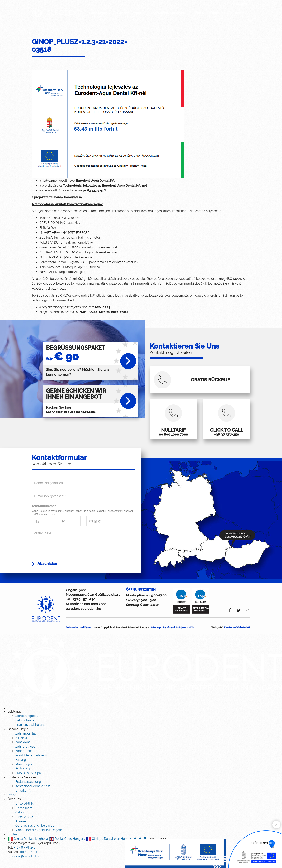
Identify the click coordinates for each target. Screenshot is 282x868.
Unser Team (24, 815)
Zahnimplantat (26, 741)
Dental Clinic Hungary (67, 846)
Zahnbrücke (24, 758)
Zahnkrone (23, 750)
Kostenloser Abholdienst (33, 794)
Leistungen (99, 13)
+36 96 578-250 (84, 607)
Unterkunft (23, 798)
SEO (221, 635)
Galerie (20, 820)
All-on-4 (21, 745)
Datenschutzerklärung (79, 635)
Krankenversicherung (30, 732)
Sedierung (23, 776)
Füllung (21, 767)
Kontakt (241, 13)
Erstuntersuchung (28, 789)
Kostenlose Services (169, 13)
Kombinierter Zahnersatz (33, 763)
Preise (198, 13)
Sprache (240, 4)
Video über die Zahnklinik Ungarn (39, 837)
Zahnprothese (25, 754)
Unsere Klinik (24, 811)
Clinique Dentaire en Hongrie (109, 846)
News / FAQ (24, 824)
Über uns (219, 13)
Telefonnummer (44, 513)
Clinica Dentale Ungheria (28, 846)
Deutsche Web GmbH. (237, 635)
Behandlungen (130, 13)
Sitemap (156, 635)
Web (214, 635)
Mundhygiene (25, 772)
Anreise (21, 829)
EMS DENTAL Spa (28, 780)
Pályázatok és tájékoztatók (178, 635)
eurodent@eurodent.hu (83, 616)
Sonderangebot (26, 723)
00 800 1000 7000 (93, 611)
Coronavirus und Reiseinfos (35, 833)
